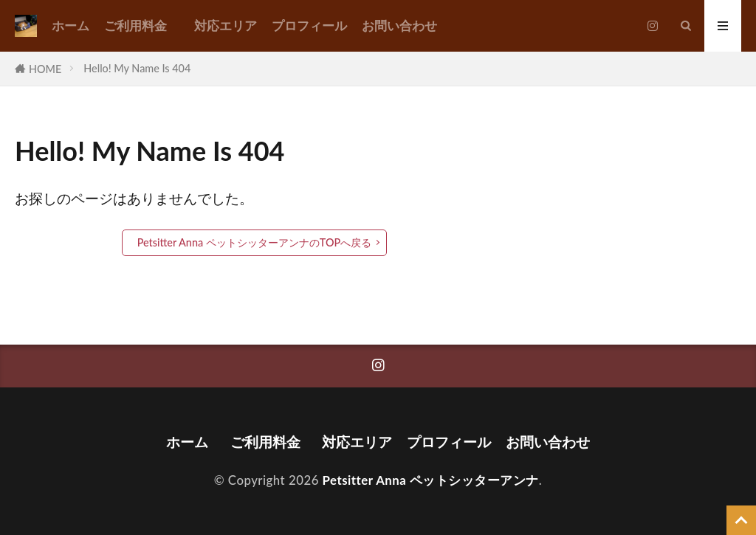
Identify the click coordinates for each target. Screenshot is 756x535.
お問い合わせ (399, 25)
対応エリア (226, 25)
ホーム (71, 25)
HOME (45, 69)
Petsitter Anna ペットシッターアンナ (431, 480)
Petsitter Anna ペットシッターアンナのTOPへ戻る (255, 242)
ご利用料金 (142, 25)
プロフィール (309, 25)
